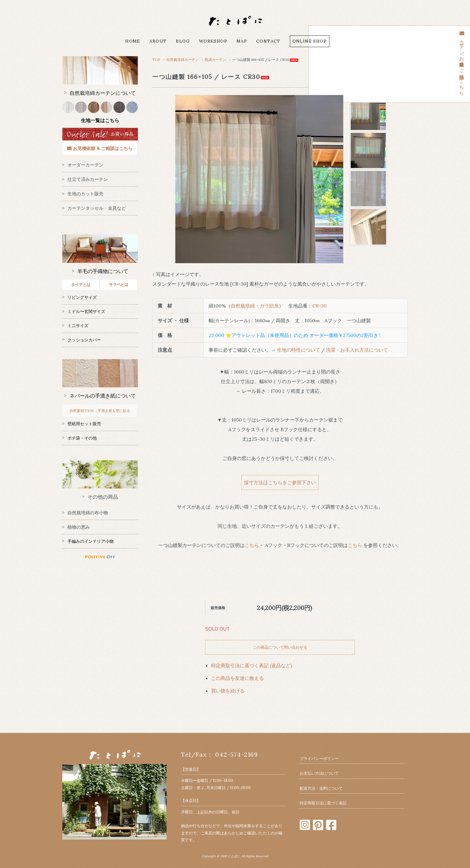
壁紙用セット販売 (82, 424)
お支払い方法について (319, 773)
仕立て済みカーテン (85, 179)
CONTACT (268, 41)
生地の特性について (299, 350)
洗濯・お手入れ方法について (357, 350)
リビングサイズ (80, 297)
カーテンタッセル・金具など (94, 208)
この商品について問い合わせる (280, 647)
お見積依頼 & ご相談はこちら (100, 148)
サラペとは (119, 285)
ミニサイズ (75, 326)
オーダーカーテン (83, 165)
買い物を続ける (228, 691)
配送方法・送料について (321, 788)
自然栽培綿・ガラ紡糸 (255, 306)
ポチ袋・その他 (80, 438)
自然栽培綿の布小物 (85, 513)
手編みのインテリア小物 (88, 541)
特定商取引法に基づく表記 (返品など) (251, 665)
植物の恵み (76, 527)
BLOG (183, 41)
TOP (156, 60)
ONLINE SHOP (310, 41)
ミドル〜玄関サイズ (84, 311)
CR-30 (320, 306)
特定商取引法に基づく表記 (323, 803)
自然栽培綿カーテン (183, 60)
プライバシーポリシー (319, 759)
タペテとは (81, 285)
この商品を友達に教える (237, 678)
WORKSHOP (213, 41)
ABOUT (158, 41)
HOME (133, 41)
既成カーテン (216, 60)
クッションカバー (82, 340)
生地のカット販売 (83, 194)
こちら (252, 545)
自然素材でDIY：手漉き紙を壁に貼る (100, 411)
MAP (242, 41)
